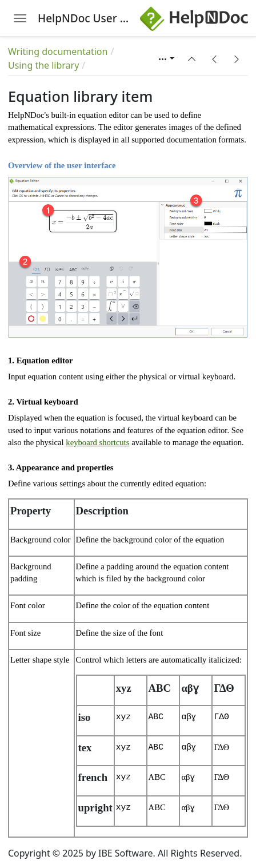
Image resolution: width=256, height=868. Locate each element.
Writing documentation (58, 51)
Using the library (43, 65)
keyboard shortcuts (97, 442)
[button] (192, 59)
